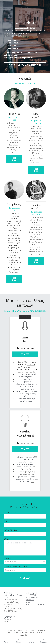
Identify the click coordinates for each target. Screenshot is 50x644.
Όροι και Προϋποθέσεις (20, 633)
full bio (14, 159)
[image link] (36, 98)
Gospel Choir (31, 365)
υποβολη (25, 578)
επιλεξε (25, 354)
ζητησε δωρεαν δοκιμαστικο (25, 65)
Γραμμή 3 (17, 602)
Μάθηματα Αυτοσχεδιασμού (25, 457)
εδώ (35, 467)
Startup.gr (7, 621)
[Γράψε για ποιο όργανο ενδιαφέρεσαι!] (25, 548)
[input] (25, 516)
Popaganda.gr (8, 619)
